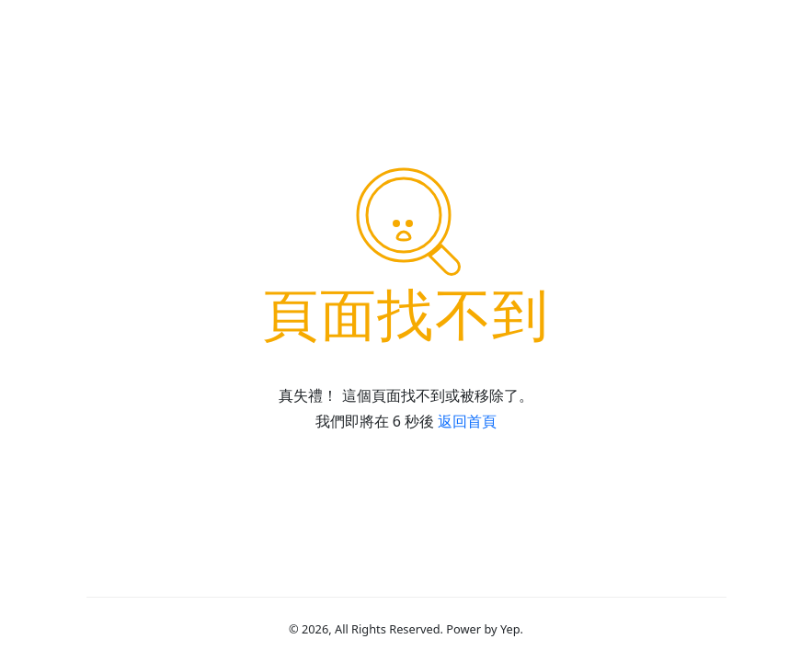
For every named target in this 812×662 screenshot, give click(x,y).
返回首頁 (467, 421)
